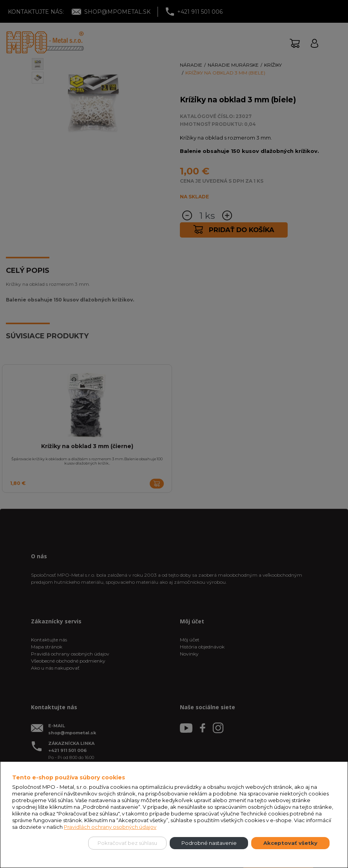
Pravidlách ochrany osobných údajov (110, 827)
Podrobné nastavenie (209, 843)
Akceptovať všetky (290, 843)
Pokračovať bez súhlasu (127, 843)
